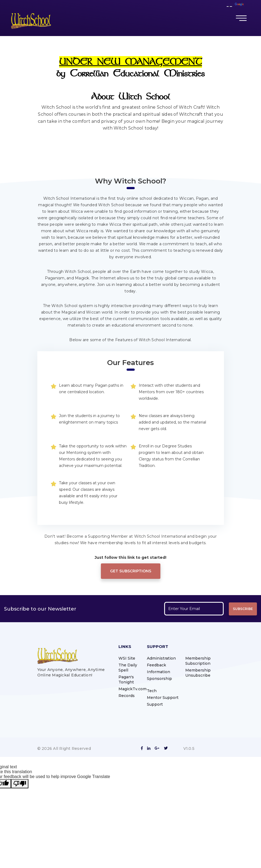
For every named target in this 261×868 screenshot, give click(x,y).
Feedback (156, 665)
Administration (161, 658)
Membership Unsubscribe (198, 673)
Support (155, 704)
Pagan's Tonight (126, 680)
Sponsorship (159, 679)
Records (127, 696)
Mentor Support (163, 698)
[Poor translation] (20, 784)
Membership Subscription (198, 661)
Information (158, 672)
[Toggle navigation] (241, 18)
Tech (152, 691)
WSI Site (127, 658)
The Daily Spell (128, 668)
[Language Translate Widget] (229, 7)
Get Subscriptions (131, 571)
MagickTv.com (133, 689)
